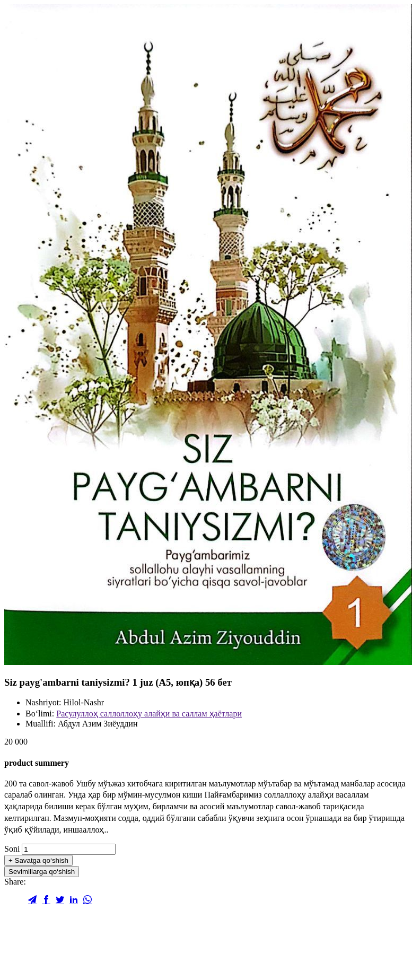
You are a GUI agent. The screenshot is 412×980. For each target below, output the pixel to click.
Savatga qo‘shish (38, 860)
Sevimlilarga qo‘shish (42, 872)
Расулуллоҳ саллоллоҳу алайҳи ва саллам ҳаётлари (149, 714)
